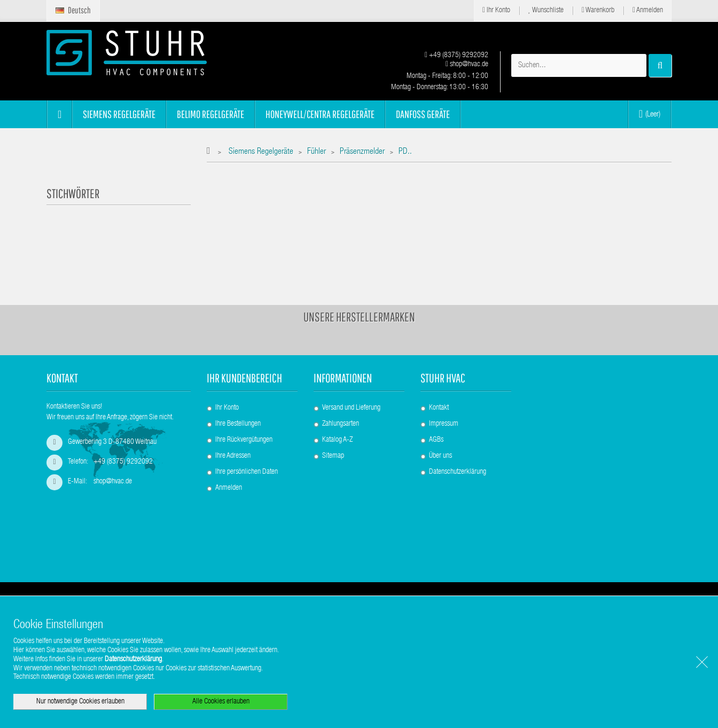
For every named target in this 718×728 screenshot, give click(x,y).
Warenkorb (598, 10)
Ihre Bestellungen (238, 375)
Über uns (440, 407)
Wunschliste (546, 10)
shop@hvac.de (467, 65)
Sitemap (333, 407)
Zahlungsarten (341, 375)
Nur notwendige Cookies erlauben (80, 702)
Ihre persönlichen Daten (247, 423)
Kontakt (439, 359)
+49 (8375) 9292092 (456, 56)
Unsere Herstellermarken (359, 268)
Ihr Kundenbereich (244, 329)
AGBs (436, 391)
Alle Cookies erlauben (221, 702)
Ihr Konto (496, 10)
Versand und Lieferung (351, 359)
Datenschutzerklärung (458, 423)
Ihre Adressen (233, 407)
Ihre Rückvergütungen (244, 391)
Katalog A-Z (337, 391)
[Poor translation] (39, 570)
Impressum (444, 375)
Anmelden (648, 10)
